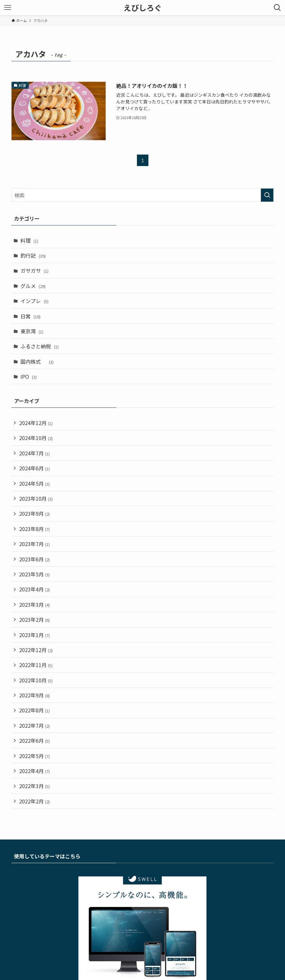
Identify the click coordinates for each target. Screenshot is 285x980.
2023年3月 (34, 604)
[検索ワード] (143, 195)
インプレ (34, 301)
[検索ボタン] (277, 8)
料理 (29, 240)
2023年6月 (34, 559)
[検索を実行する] (267, 195)
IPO (29, 376)
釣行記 (33, 255)
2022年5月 (34, 756)
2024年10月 (36, 438)
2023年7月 (34, 544)
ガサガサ (34, 270)
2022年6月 (34, 741)
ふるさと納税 (40, 346)
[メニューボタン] (8, 8)
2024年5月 (34, 483)
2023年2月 (34, 619)
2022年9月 (34, 695)
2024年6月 (34, 468)
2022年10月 (36, 680)
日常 (30, 316)
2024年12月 (36, 423)
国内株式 (37, 361)
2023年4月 (34, 589)
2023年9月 (34, 513)
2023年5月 (34, 574)
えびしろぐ (143, 8)
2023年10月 (36, 498)
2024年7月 (34, 453)
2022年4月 (34, 771)
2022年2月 (34, 801)
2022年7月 (34, 726)
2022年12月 (36, 650)
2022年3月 (34, 786)
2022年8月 (34, 710)
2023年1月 (34, 635)
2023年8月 (34, 529)
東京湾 (32, 331)
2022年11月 (36, 665)
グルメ (33, 286)
